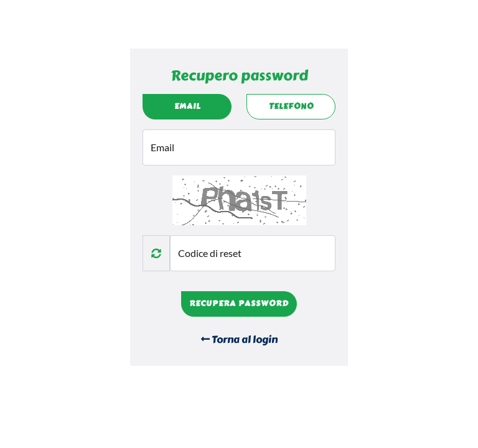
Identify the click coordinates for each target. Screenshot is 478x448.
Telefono (291, 106)
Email (187, 106)
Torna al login (239, 339)
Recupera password (239, 304)
